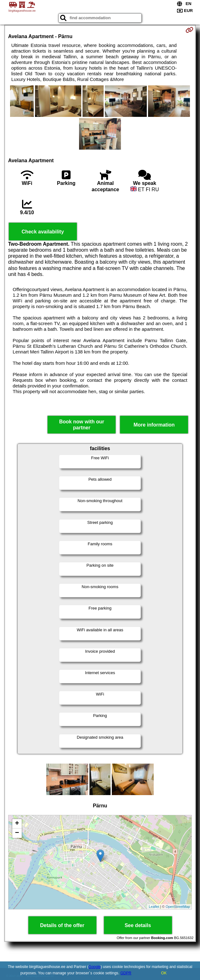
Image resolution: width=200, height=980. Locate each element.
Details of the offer (62, 925)
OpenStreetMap (178, 907)
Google (95, 967)
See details (138, 925)
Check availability (43, 232)
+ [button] (17, 824)
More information (154, 425)
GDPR (126, 973)
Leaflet (154, 907)
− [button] (17, 833)
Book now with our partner (82, 425)
